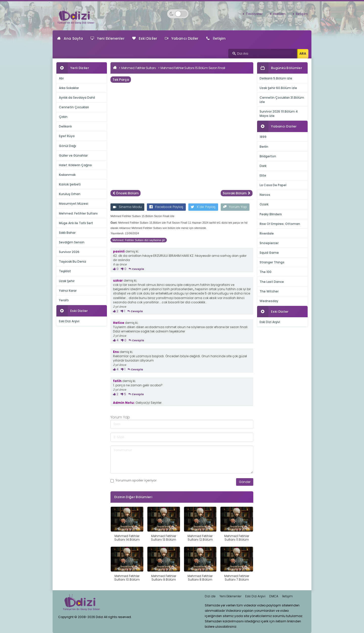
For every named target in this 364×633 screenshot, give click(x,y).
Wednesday (269, 301)
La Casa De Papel (273, 185)
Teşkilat (65, 271)
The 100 (266, 272)
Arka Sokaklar (69, 88)
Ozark (264, 204)
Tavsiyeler (254, 14)
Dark (263, 166)
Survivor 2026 (69, 252)
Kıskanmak (67, 175)
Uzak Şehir (67, 281)
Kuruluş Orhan (70, 194)
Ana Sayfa (70, 38)
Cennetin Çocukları (74, 107)
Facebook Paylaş (166, 207)
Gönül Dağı (67, 146)
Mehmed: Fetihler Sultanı (78, 213)
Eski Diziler (145, 38)
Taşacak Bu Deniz (73, 261)
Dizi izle (210, 596)
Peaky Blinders (271, 214)
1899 (263, 137)
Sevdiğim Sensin (72, 242)
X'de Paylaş (203, 207)
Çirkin (63, 117)
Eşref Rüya (67, 136)
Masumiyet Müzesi (74, 204)
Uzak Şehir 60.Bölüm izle (278, 88)
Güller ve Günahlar (73, 155)
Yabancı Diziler (182, 38)
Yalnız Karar (68, 291)
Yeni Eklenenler (108, 38)
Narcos (265, 195)
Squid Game (269, 253)
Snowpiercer (269, 243)
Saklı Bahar (67, 233)
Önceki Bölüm (126, 193)
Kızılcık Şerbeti (70, 184)
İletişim (302, 14)
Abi (61, 78)
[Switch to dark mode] (178, 14)
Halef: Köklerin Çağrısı (75, 165)
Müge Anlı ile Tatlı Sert (76, 223)
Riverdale (267, 233)
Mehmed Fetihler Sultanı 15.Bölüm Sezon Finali (193, 68)
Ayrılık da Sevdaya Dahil (77, 98)
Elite (263, 175)
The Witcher (269, 291)
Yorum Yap (235, 207)
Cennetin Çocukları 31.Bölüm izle (282, 100)
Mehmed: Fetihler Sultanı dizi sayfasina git (139, 240)
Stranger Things (272, 262)
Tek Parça (121, 80)
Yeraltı (64, 300)
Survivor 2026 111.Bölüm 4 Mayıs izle (279, 114)
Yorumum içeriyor (134, 480)
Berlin (264, 147)
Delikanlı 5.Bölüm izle (276, 78)
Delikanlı (65, 126)
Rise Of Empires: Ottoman (280, 224)
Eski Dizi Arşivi (69, 321)
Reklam (279, 14)
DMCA (274, 596)
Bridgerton (268, 156)
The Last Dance (272, 282)
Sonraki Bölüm (237, 193)
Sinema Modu (127, 207)
